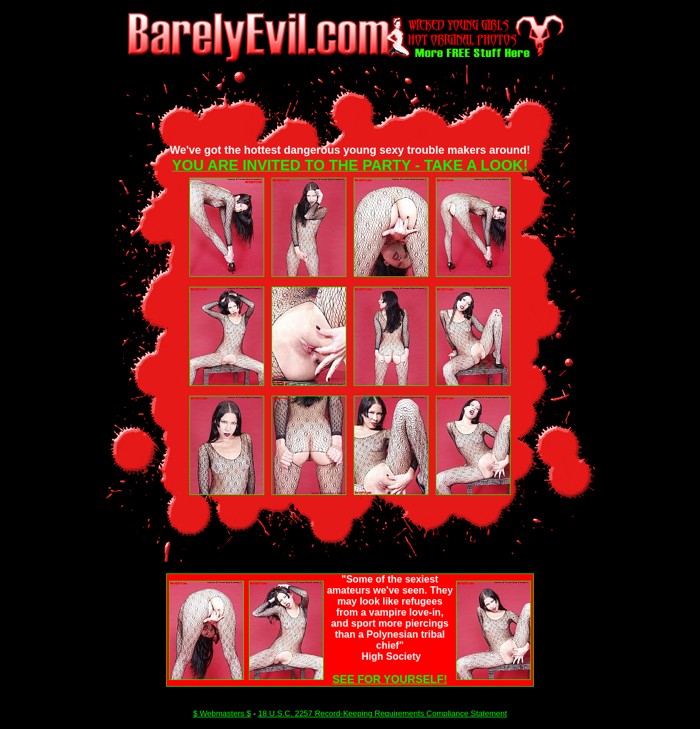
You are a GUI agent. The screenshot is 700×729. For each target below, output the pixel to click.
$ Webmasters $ (222, 713)
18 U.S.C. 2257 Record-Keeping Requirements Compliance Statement (382, 713)
